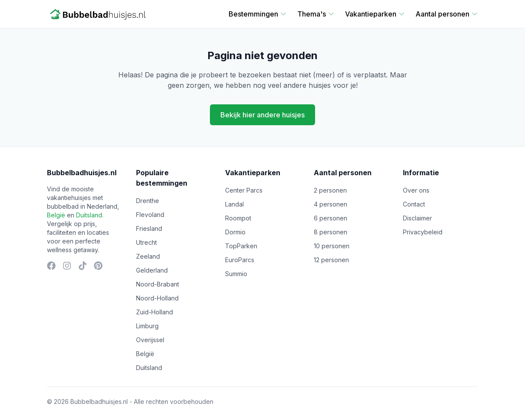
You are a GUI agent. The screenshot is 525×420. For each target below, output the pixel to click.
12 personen (331, 260)
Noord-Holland (157, 298)
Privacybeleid (423, 232)
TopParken (241, 246)
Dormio (235, 232)
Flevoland (150, 215)
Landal (234, 204)
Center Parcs (244, 190)
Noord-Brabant (158, 284)
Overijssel (150, 340)
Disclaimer (417, 218)
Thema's (316, 14)
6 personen (331, 218)
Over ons (416, 190)
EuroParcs (240, 260)
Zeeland (148, 256)
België (56, 215)
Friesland (149, 228)
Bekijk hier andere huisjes (262, 115)
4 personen (331, 204)
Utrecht (146, 242)
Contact (414, 204)
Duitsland (89, 215)
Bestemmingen (258, 14)
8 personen (331, 232)
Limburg (147, 326)
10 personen (332, 246)
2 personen (330, 190)
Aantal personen (447, 14)
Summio (236, 274)
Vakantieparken (375, 14)
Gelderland (152, 270)
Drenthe (148, 201)
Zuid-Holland (155, 312)
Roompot (238, 218)
